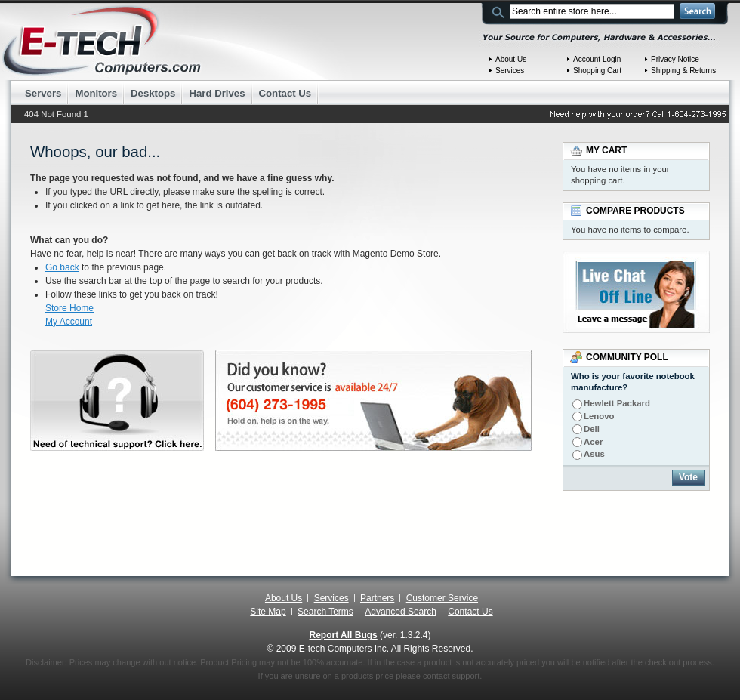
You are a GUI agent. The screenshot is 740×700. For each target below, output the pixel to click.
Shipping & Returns (683, 71)
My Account (69, 322)
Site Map (268, 612)
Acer (593, 442)
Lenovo (599, 416)
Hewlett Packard (617, 403)
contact (436, 676)
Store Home (69, 308)
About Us (511, 59)
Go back (62, 267)
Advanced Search (401, 612)
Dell (592, 429)
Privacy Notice (675, 59)
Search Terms (325, 612)
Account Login (597, 59)
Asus (594, 454)
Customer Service (442, 598)
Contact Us (470, 612)
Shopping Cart (597, 71)
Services (510, 71)
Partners (377, 598)
